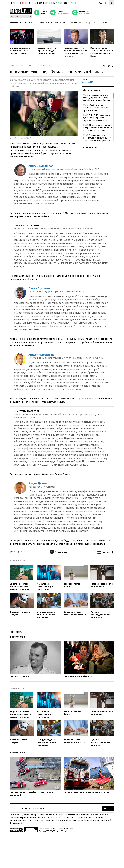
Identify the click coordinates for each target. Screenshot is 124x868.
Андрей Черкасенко (41, 355)
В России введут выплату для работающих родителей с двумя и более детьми (98, 128)
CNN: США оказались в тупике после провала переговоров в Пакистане (96, 118)
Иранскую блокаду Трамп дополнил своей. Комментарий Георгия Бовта (102, 52)
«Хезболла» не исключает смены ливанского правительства (97, 108)
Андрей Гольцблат (41, 166)
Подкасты (30, 23)
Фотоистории (17, 637)
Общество (91, 23)
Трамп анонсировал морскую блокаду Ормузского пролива (47, 51)
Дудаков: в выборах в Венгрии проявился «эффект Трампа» (20, 51)
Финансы (61, 23)
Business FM (87, 82)
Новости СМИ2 (17, 632)
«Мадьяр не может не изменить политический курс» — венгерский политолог (75, 52)
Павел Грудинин (39, 288)
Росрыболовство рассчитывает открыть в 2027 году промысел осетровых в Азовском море (97, 139)
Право (103, 23)
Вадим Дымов (38, 484)
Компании (46, 23)
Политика (75, 23)
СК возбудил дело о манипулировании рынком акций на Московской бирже (97, 98)
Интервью (15, 23)
